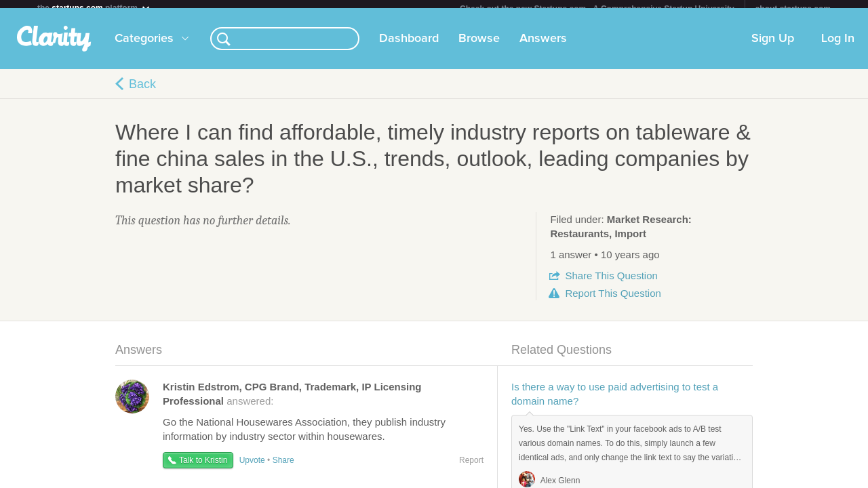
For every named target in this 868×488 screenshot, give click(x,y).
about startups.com (793, 9)
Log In (838, 47)
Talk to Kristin (203, 468)
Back (142, 92)
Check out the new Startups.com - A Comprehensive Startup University (597, 9)
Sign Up (773, 47)
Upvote (252, 468)
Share (611, 284)
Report (613, 301)
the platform (94, 8)
